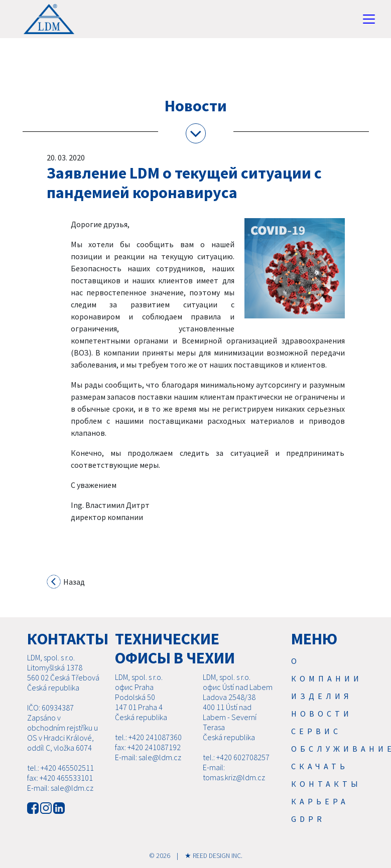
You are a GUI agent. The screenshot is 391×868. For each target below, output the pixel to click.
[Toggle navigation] (369, 19)
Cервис (316, 731)
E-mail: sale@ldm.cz (60, 788)
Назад (66, 583)
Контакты (326, 784)
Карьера (320, 801)
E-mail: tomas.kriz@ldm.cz (234, 772)
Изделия (322, 696)
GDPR (308, 819)
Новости (322, 714)
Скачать (320, 766)
